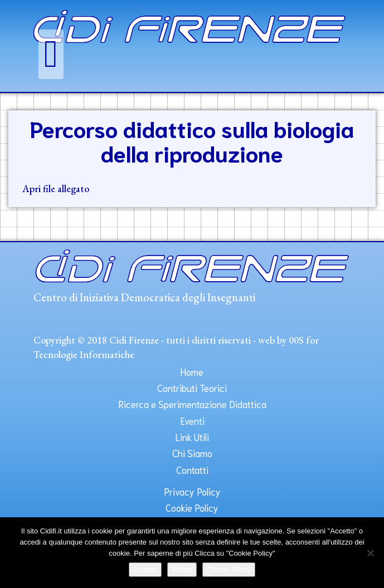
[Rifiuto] (370, 553)
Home (192, 371)
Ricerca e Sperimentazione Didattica (192, 404)
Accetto (145, 569)
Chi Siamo (192, 453)
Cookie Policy (192, 507)
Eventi (192, 420)
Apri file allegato (56, 188)
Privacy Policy (192, 491)
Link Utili (192, 437)
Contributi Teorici (192, 388)
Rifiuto (182, 569)
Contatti (192, 469)
